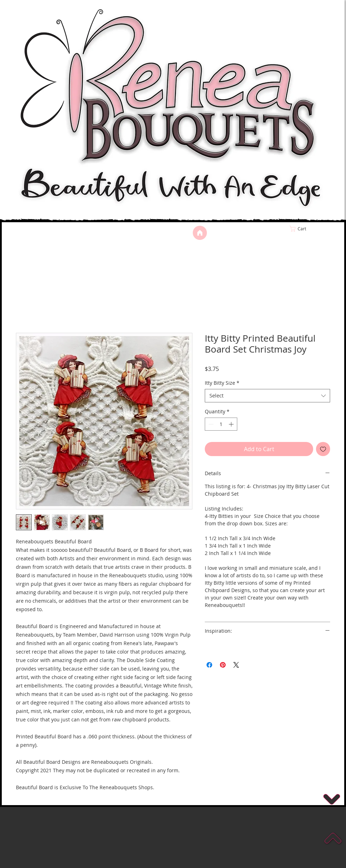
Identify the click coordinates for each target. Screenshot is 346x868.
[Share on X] (236, 665)
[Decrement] (210, 424)
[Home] (200, 233)
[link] (313, 229)
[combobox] (267, 396)
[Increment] (232, 424)
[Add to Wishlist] (323, 449)
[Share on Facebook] (209, 665)
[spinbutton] (221, 424)
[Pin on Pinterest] (223, 665)
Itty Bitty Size (222, 383)
